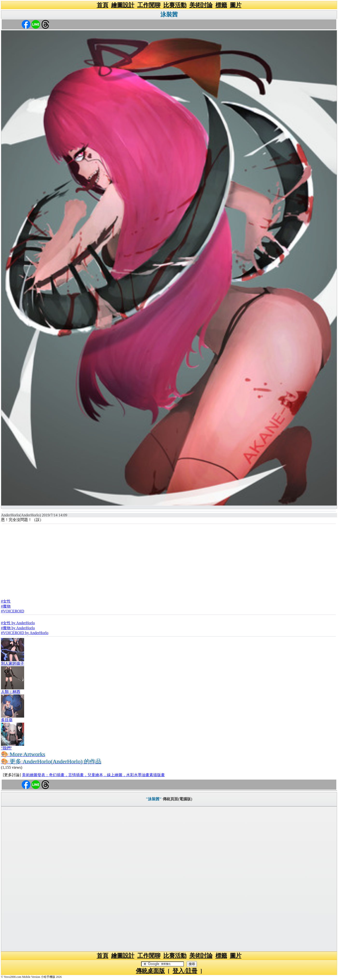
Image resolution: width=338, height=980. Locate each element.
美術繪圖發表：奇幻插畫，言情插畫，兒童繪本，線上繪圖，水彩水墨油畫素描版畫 (93, 775)
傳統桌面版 (150, 971)
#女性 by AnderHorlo (18, 623)
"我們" (6, 748)
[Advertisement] (169, 560)
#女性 (6, 601)
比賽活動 (175, 5)
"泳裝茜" (154, 799)
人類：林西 (11, 692)
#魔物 (6, 606)
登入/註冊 (185, 971)
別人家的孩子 (13, 663)
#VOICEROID (13, 611)
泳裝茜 (169, 14)
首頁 (103, 5)
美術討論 (201, 5)
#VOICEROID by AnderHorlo (25, 633)
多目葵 (7, 720)
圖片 (236, 5)
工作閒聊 (149, 5)
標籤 (221, 5)
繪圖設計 (123, 5)
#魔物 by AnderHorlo (18, 628)
